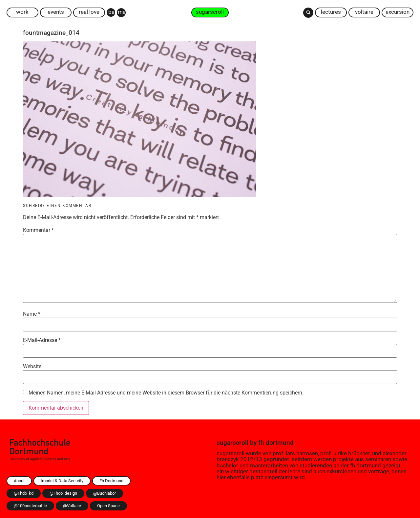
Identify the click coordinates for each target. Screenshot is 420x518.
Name (32, 314)
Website (32, 367)
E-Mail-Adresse (42, 340)
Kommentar (38, 230)
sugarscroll (232, 443)
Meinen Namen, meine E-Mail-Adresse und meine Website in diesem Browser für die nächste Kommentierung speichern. (166, 393)
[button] (308, 13)
